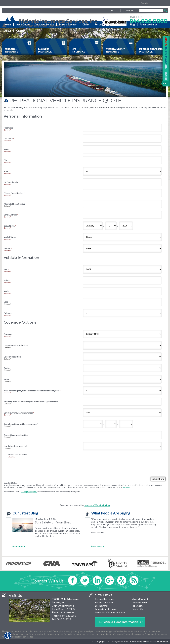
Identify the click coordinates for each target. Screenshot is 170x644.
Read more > (19, 547)
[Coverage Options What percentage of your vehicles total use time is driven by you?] (122, 391)
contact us (126, 487)
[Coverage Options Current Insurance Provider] (122, 435)
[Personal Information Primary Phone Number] (122, 193)
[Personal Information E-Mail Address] (122, 215)
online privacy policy (29, 492)
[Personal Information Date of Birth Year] (126, 226)
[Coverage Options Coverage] (122, 334)
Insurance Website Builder (97, 505)
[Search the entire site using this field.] (150, 3)
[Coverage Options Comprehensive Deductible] (122, 345)
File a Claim (137, 606)
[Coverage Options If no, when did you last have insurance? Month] (93, 424)
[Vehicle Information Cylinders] (122, 313)
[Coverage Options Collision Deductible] (122, 357)
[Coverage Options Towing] (122, 368)
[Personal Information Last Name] (122, 139)
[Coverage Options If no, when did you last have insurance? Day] (111, 424)
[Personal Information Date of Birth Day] (111, 226)
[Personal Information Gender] (122, 248)
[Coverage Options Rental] (122, 379)
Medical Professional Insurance (110, 612)
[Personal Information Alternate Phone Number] (122, 204)
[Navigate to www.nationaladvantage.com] (165, 61)
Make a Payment (140, 599)
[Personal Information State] (122, 171)
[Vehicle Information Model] (122, 291)
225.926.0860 (66, 612)
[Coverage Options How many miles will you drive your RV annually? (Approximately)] (122, 402)
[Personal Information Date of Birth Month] (93, 226)
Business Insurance (104, 602)
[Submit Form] (158, 479)
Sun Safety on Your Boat (53, 522)
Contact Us (137, 609)
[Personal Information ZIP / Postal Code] (122, 182)
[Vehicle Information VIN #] (122, 302)
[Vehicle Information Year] (122, 269)
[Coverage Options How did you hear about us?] (122, 446)
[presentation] (34, 464)
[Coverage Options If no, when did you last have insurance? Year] (126, 424)
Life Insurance (102, 606)
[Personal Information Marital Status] (122, 237)
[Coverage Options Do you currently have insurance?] (122, 413)
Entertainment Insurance (107, 609)
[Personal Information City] (122, 160)
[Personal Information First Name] (122, 128)
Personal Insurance (104, 599)
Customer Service (140, 602)
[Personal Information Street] (122, 149)
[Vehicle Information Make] (122, 280)
